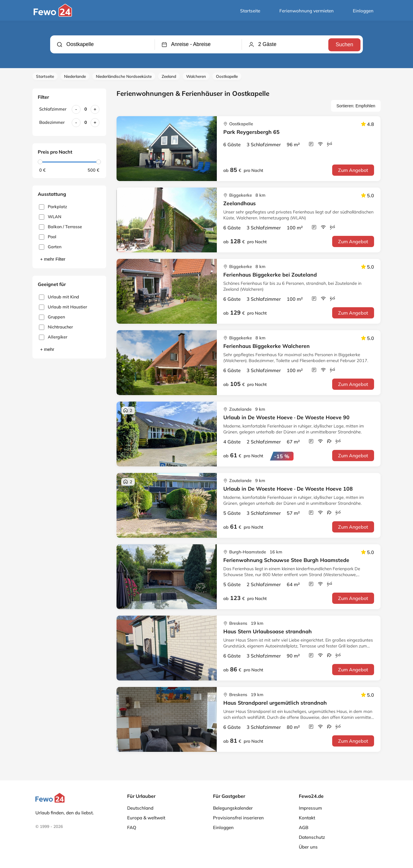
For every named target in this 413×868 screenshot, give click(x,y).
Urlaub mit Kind (59, 297)
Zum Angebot (353, 170)
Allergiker (53, 337)
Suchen (344, 44)
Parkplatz (53, 207)
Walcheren (196, 76)
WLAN (50, 217)
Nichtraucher (56, 327)
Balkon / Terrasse (60, 227)
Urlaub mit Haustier (63, 307)
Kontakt (307, 818)
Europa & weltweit (146, 818)
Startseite (250, 11)
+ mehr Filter (53, 259)
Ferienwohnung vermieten (307, 11)
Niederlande (75, 76)
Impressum (310, 808)
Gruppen (52, 317)
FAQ (132, 827)
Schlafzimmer (53, 109)
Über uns (308, 847)
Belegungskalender (233, 808)
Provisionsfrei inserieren (238, 818)
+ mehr (47, 349)
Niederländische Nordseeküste (124, 76)
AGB (304, 827)
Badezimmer (52, 122)
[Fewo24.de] (54, 15)
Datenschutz (312, 837)
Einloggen (363, 11)
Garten (50, 247)
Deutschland (140, 808)
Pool (48, 237)
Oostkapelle (227, 76)
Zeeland (169, 76)
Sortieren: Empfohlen (356, 106)
